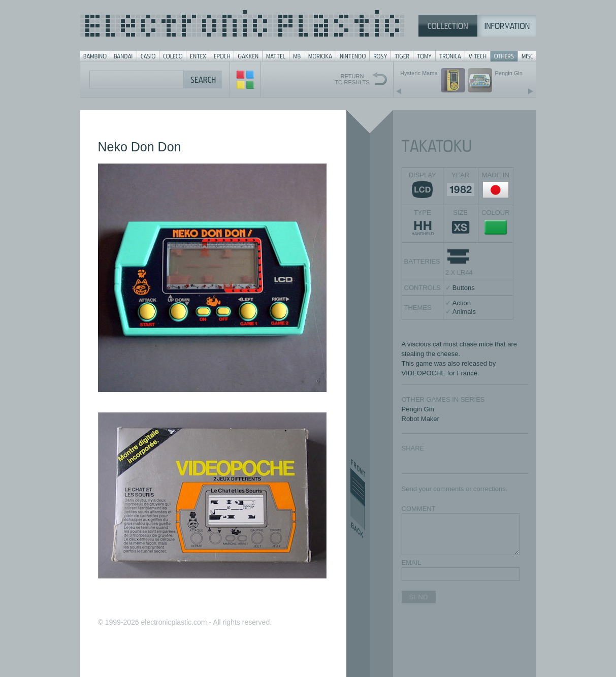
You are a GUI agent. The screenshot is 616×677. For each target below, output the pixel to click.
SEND (419, 597)
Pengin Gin (418, 409)
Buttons (464, 288)
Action (462, 303)
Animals (464, 312)
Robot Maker (420, 419)
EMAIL (412, 562)
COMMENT (419, 509)
